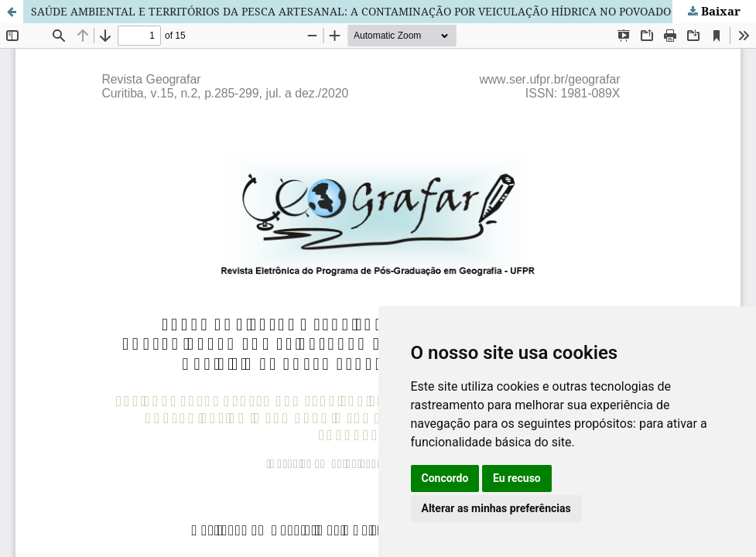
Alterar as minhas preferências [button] (496, 508)
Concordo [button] (445, 478)
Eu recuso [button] (517, 478)
